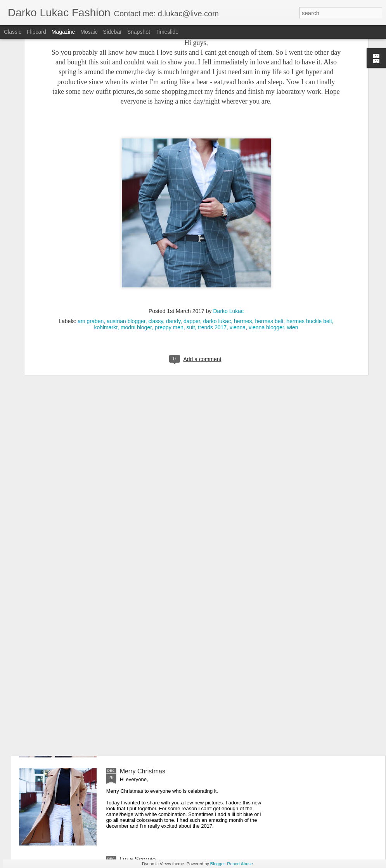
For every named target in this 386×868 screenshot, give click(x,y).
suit (191, 228)
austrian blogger (126, 222)
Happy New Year (143, 683)
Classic (13, 32)
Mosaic (89, 32)
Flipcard (36, 32)
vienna (238, 228)
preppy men (169, 228)
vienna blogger (266, 228)
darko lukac (217, 222)
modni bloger (136, 228)
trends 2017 (212, 228)
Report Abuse (240, 864)
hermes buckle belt (309, 222)
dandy (173, 222)
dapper (192, 222)
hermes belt (269, 222)
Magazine (63, 32)
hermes (243, 222)
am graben (91, 222)
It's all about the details (151, 595)
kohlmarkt (106, 228)
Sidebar (113, 32)
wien (293, 228)
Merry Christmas (143, 771)
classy (156, 222)
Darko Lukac (228, 212)
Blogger (217, 864)
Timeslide (167, 32)
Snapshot (139, 32)
